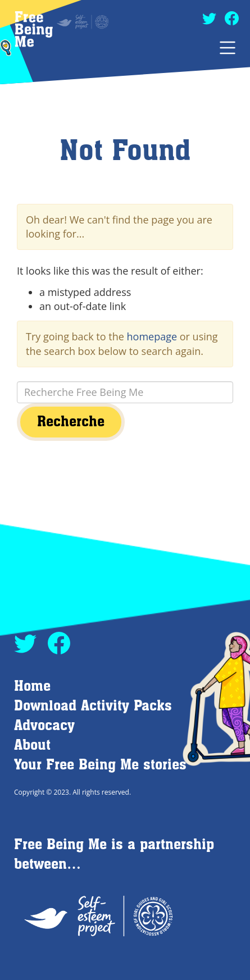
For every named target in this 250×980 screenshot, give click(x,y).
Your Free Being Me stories (100, 765)
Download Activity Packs (93, 706)
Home (32, 687)
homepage (152, 336)
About (32, 746)
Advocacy (44, 726)
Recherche (71, 422)
